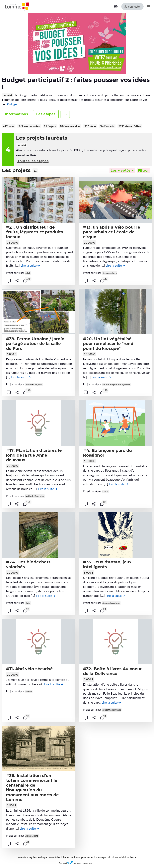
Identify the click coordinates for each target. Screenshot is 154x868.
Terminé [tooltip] (8, 95)
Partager (12, 104)
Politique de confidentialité (52, 857)
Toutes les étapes (33, 161)
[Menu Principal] (148, 6)
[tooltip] (25, 281)
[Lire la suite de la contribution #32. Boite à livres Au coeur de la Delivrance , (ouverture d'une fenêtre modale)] (111, 702)
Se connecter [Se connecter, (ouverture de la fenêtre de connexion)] (132, 6)
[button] (116, 7)
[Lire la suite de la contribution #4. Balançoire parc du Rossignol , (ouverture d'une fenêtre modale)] (119, 484)
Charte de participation (105, 857)
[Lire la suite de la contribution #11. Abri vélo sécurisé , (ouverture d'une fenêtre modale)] (54, 684)
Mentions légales (27, 857)
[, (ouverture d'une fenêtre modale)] (38, 200)
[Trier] (122, 170)
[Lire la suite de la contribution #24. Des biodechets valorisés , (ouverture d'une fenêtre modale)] (46, 595)
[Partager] (17, 281)
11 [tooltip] (35, 171)
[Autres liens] (65, 114)
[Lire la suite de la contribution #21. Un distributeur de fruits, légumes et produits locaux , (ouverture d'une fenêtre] (30, 265)
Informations (17, 114)
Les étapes (46, 114)
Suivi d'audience (127, 857)
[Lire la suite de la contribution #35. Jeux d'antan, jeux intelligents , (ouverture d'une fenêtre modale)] (115, 595)
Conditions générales (79, 857)
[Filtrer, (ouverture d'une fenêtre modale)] (143, 171)
